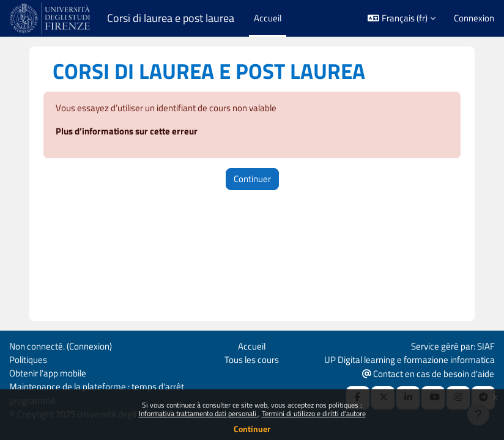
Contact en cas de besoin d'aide (428, 374)
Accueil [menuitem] (268, 18)
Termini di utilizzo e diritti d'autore (314, 413)
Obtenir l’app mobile (48, 373)
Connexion (474, 18)
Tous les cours (252, 360)
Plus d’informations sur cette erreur (127, 131)
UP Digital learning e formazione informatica (409, 360)
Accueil (252, 346)
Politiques (28, 360)
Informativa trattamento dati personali (198, 413)
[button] (402, 18)
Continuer (252, 429)
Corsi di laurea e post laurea (171, 18)
